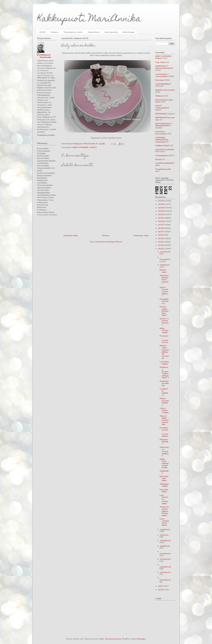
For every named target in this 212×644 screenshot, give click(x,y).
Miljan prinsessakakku (164, 402)
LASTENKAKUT (163, 84)
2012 (161, 249)
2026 (162, 201)
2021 (161, 218)
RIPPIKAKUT (161, 114)
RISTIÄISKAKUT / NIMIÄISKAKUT (164, 125)
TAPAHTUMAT (162, 146)
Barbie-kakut (163, 271)
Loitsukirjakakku (164, 363)
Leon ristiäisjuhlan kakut (164, 522)
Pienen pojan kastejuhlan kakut (164, 311)
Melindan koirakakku (164, 383)
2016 (161, 235)
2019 (161, 225)
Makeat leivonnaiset (165, 90)
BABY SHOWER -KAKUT (85, 147)
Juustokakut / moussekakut (162, 75)
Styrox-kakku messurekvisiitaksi (164, 420)
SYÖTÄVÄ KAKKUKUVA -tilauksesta (162, 140)
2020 (162, 221)
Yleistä (158, 159)
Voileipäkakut (162, 155)
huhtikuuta (165, 559)
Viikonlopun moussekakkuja (164, 451)
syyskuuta (165, 529)
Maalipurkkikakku (164, 442)
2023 (162, 211)
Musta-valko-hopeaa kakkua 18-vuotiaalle (164, 352)
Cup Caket (160, 62)
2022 (162, 214)
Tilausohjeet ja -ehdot (73, 32)
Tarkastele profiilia (46, 135)
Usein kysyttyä (111, 32)
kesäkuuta (165, 546)
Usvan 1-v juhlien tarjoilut (164, 322)
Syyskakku (164, 472)
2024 (162, 208)
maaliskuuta (165, 567)
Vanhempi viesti (141, 235)
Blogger (142, 639)
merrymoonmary (113, 639)
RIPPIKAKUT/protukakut (165, 119)
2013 (161, 245)
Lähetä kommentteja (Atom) (109, 242)
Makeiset (160, 96)
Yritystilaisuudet (163, 169)
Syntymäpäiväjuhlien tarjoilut (164, 280)
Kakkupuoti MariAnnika (89, 19)
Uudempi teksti (71, 235)
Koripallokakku (164, 491)
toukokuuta (165, 553)
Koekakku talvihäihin (164, 301)
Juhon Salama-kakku (164, 410)
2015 (161, 238)
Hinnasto (54, 32)
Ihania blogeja (129, 32)
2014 (161, 242)
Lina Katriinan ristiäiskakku (164, 499)
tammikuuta (165, 580)
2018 (161, 228)
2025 (162, 204)
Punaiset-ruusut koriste (164, 339)
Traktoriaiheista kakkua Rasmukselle (164, 511)
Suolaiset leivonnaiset (161, 133)
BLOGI (42, 32)
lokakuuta (165, 265)
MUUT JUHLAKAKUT (162, 107)
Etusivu (106, 235)
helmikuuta (165, 572)
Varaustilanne (93, 32)
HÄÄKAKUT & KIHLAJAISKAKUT (164, 67)
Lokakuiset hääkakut (164, 392)
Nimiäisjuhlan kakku (164, 478)
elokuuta (164, 535)
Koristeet (160, 80)
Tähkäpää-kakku (164, 485)
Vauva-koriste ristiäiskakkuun (164, 291)
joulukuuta (165, 252)
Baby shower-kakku (164, 330)
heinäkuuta (165, 540)
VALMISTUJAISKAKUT (165, 151)
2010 (162, 590)
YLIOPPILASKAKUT (165, 163)
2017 (161, 232)
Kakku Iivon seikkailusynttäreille (164, 463)
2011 (161, 586)
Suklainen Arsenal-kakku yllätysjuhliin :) (164, 372)
